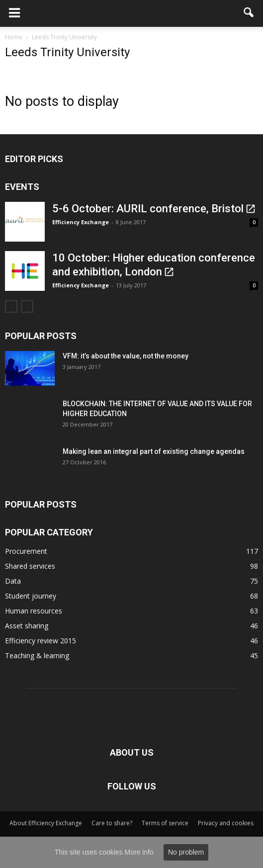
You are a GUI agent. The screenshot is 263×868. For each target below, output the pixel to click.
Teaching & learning (37, 655)
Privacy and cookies (226, 823)
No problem (186, 852)
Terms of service (165, 823)
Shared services (30, 566)
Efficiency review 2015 (41, 641)
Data (13, 581)
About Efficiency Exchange (46, 823)
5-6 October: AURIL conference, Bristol (148, 209)
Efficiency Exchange (81, 222)
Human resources (34, 611)
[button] (249, 13)
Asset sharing (27, 626)
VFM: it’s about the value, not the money (126, 356)
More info (139, 852)
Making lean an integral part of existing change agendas (154, 451)
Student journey (31, 596)
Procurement (26, 551)
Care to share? (112, 823)
